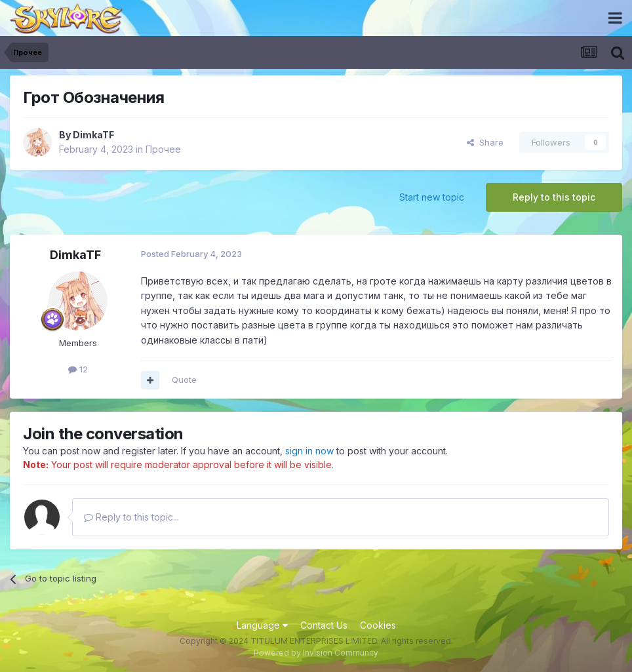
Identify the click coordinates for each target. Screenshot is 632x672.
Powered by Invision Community (316, 653)
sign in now (309, 451)
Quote (184, 380)
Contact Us (324, 625)
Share (485, 142)
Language (262, 625)
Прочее (163, 149)
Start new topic (432, 197)
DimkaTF (93, 135)
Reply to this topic (554, 197)
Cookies (378, 625)
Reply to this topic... (131, 517)
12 (78, 369)
